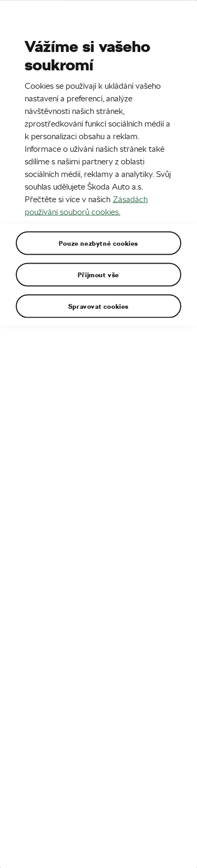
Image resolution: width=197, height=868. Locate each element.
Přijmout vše (98, 274)
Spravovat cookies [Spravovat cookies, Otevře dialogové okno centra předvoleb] (98, 306)
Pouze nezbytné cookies (98, 243)
